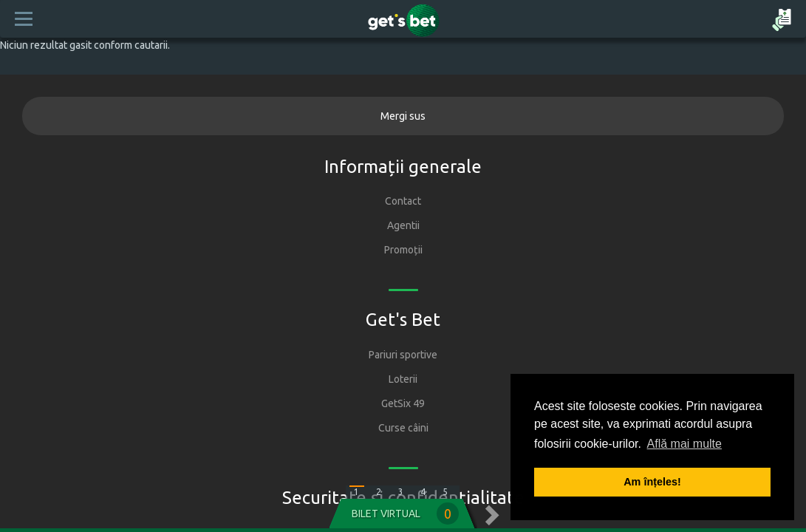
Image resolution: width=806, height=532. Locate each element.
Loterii (403, 379)
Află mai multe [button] (684, 444)
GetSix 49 (403, 403)
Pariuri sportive (403, 355)
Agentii (403, 225)
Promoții (403, 250)
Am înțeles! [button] (652, 482)
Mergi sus (403, 116)
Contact (403, 201)
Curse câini (403, 428)
